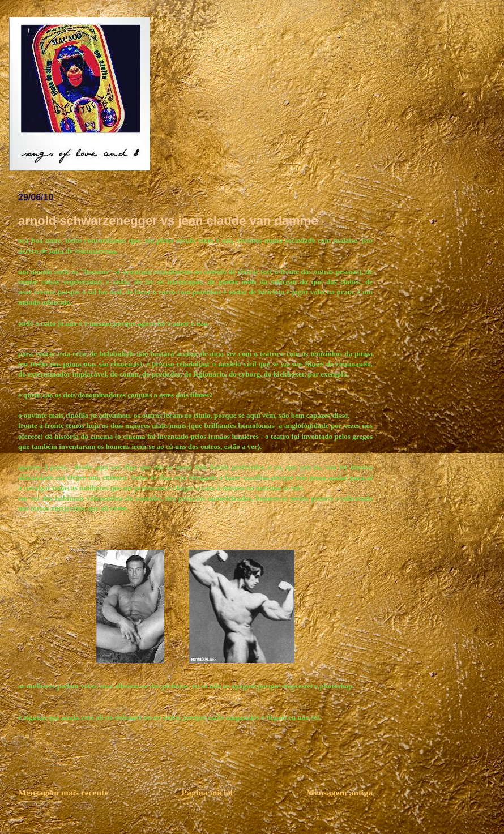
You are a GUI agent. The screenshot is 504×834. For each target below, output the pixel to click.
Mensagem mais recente (63, 792)
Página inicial (208, 792)
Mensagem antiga (339, 792)
